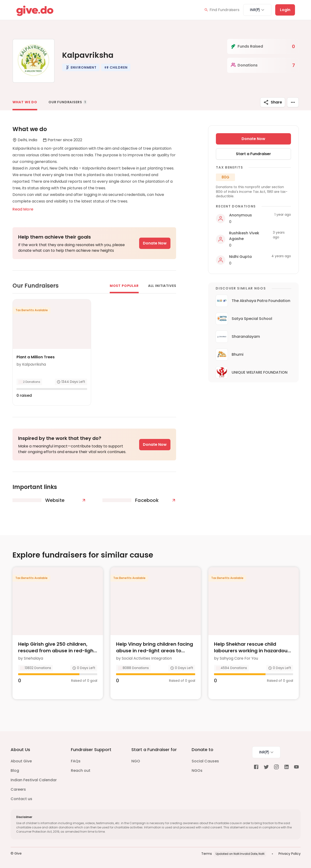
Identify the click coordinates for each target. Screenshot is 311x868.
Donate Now (155, 243)
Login (285, 10)
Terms (207, 854)
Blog (15, 771)
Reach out (81, 771)
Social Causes (205, 761)
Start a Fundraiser (253, 154)
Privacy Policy (290, 854)
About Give (21, 761)
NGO (136, 761)
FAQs (76, 761)
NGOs (197, 771)
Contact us (21, 799)
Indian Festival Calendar (34, 780)
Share (273, 102)
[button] (81, 67)
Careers (18, 789)
